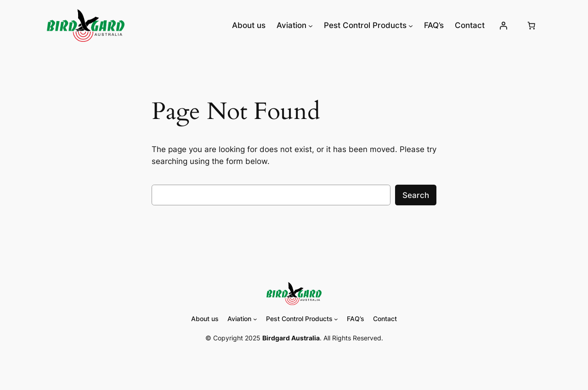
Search (416, 195)
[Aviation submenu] (311, 25)
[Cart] (531, 25)
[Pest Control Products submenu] (411, 25)
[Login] (503, 25)
